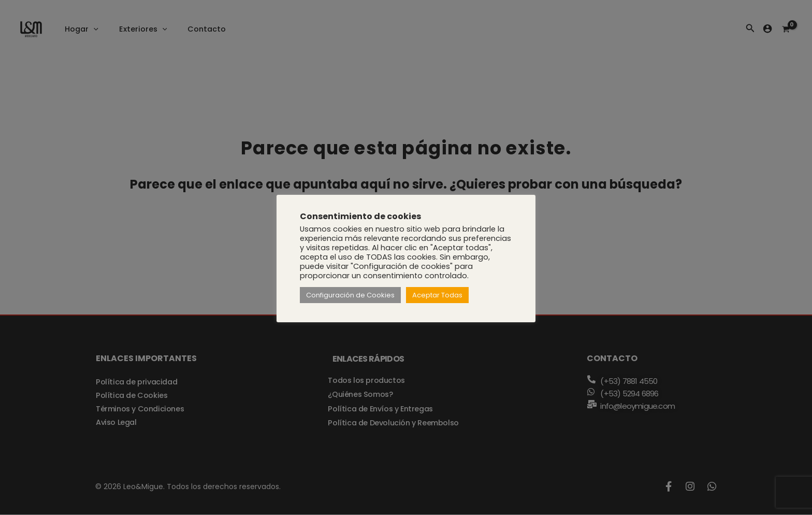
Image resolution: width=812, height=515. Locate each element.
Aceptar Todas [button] (437, 295)
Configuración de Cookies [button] (350, 295)
